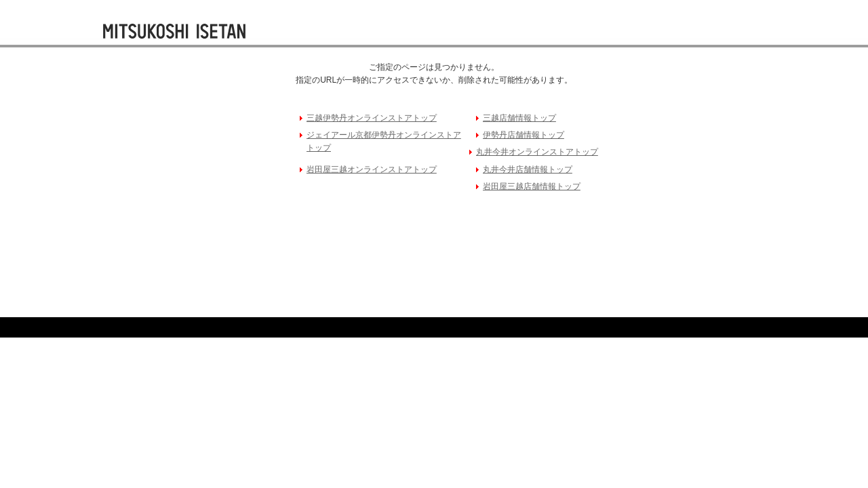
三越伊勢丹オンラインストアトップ (372, 118)
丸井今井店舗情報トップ (528, 169)
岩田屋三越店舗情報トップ (532, 186)
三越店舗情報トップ (519, 118)
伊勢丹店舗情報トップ (524, 135)
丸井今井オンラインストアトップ (537, 152)
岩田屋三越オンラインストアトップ (372, 169)
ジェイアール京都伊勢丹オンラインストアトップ (384, 141)
